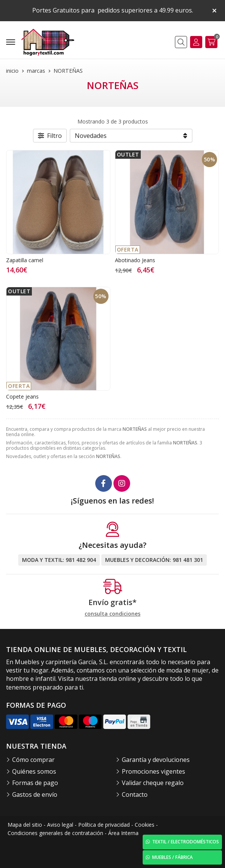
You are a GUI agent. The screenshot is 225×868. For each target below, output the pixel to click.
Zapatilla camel (25, 260)
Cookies (145, 825)
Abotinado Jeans (135, 260)
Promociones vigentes (153, 771)
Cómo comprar (33, 760)
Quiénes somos (34, 771)
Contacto (135, 794)
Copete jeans (22, 396)
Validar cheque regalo (153, 783)
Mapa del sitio (25, 825)
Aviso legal (60, 825)
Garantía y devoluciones (156, 760)
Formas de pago (35, 783)
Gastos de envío (35, 794)
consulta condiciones (112, 614)
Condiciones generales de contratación (55, 833)
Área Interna (123, 833)
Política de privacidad (104, 825)
